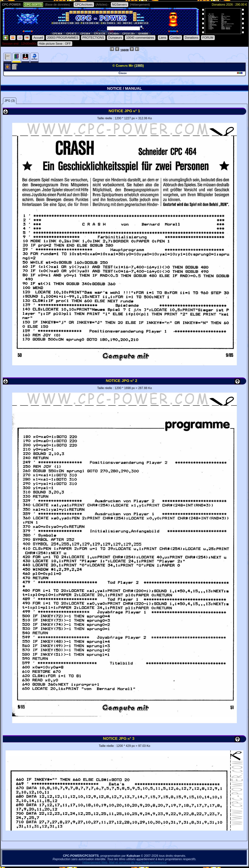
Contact (176, 38)
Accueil (38, 38)
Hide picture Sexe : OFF (55, 44)
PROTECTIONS (93, 38)
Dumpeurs (115, 38)
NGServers (120, 5)
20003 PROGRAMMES (63, 38)
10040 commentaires (140, 38)
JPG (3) (10, 101)
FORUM (208, 38)
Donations (192, 38)
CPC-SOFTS (33, 5)
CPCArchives (84, 5)
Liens (163, 38)
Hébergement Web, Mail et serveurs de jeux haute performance (125, 862)
